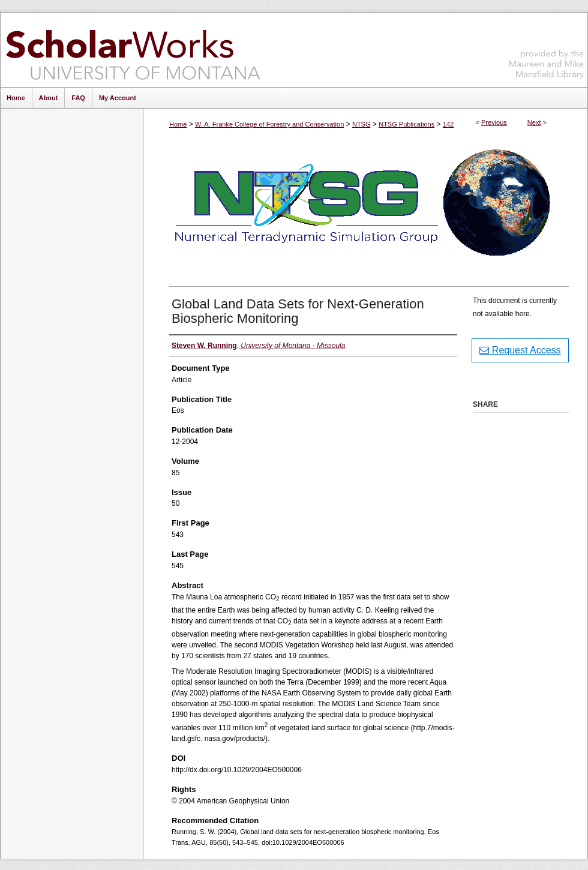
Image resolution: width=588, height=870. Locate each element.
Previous (494, 122)
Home (178, 124)
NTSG (361, 124)
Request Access (520, 350)
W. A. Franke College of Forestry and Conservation (269, 124)
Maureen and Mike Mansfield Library (547, 48)
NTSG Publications (406, 124)
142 (448, 124)
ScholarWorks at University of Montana (133, 50)
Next (534, 122)
